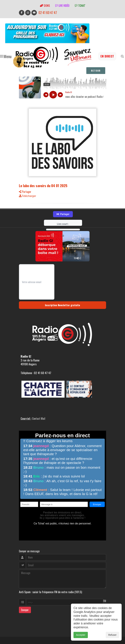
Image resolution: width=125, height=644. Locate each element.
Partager (25, 192)
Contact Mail (39, 419)
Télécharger (27, 196)
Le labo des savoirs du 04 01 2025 (43, 186)
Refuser (112, 635)
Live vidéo (62, 6)
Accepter (81, 635)
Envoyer (25, 610)
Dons (45, 6)
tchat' (80, 6)
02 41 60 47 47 (48, 13)
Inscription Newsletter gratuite (62, 305)
